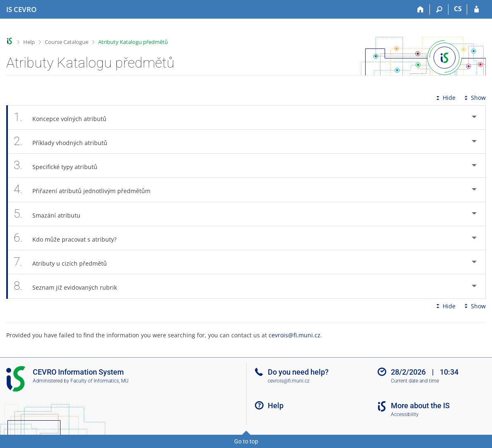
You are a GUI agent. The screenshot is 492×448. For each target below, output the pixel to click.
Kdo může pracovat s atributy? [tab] (70, 238)
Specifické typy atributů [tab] (60, 166)
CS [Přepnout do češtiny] (458, 9)
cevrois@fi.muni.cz (294, 335)
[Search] (439, 10)
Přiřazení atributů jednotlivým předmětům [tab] (87, 190)
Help (29, 42)
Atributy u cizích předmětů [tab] (65, 262)
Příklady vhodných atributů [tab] (65, 142)
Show (474, 98)
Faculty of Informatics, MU (99, 381)
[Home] (421, 10)
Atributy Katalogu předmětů (133, 42)
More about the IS (420, 406)
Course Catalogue (67, 42)
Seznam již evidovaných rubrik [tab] (70, 286)
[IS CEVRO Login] (476, 10)
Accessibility (405, 414)
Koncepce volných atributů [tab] (65, 117)
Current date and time (415, 381)
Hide (445, 98)
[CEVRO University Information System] (21, 10)
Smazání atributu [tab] (52, 214)
